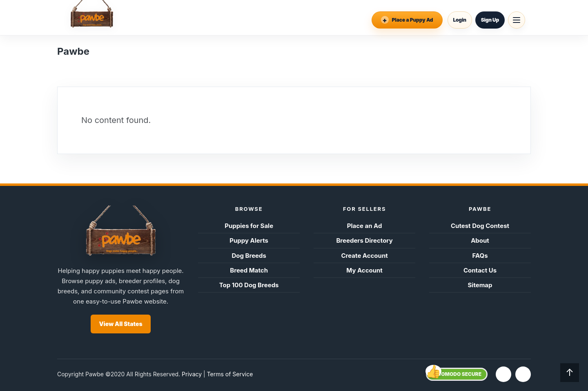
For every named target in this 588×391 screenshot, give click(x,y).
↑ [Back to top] (570, 372)
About (480, 240)
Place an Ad (365, 226)
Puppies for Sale (249, 226)
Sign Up (490, 20)
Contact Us (480, 270)
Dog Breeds (249, 256)
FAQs (480, 256)
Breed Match (249, 270)
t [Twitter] (523, 374)
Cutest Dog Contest (480, 226)
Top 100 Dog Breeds (249, 285)
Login (460, 20)
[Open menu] (517, 20)
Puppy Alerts (249, 240)
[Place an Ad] (407, 20)
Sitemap (480, 285)
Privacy (192, 374)
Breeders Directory (364, 240)
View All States (120, 324)
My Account (364, 270)
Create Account (364, 256)
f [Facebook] (503, 374)
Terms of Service (230, 374)
